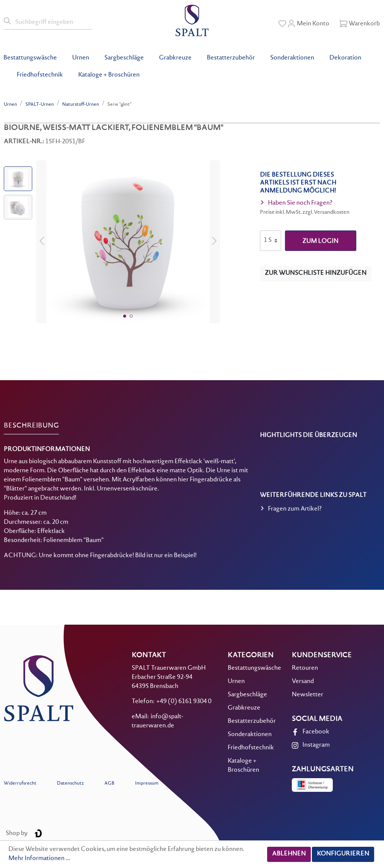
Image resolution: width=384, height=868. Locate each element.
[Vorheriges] (42, 242)
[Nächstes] (214, 242)
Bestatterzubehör (252, 722)
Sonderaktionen (250, 735)
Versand (303, 682)
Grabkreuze (244, 708)
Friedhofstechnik (251, 748)
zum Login (320, 242)
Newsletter (308, 695)
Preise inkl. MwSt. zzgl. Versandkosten (305, 213)
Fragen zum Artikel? (291, 510)
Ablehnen (289, 854)
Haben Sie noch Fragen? (296, 204)
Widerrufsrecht (20, 784)
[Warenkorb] (360, 24)
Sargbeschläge (247, 695)
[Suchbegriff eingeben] (52, 21)
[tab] (31, 426)
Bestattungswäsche (254, 668)
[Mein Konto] (308, 24)
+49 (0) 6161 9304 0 (184, 702)
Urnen (236, 682)
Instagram (316, 745)
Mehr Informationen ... (39, 859)
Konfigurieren (343, 854)
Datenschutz (70, 784)
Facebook (316, 732)
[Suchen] (8, 21)
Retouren (305, 668)
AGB (109, 784)
